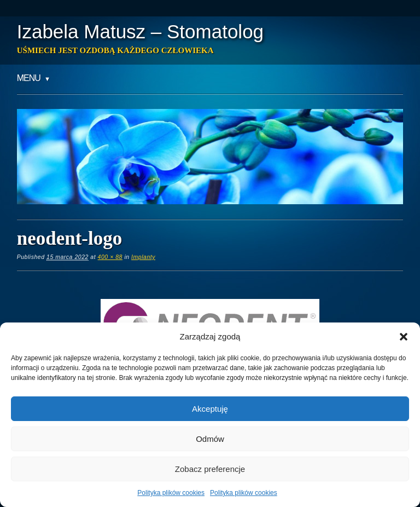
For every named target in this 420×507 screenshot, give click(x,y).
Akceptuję (210, 409)
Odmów (210, 439)
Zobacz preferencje (210, 469)
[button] (404, 337)
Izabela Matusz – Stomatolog (140, 31)
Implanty (143, 257)
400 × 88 (110, 257)
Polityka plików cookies (171, 493)
